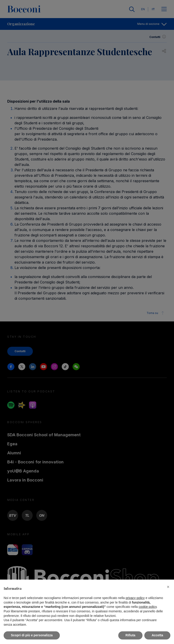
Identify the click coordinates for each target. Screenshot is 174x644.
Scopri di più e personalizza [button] (32, 635)
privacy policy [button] (135, 598)
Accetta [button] (157, 635)
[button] (168, 587)
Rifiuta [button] (130, 635)
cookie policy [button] (148, 607)
